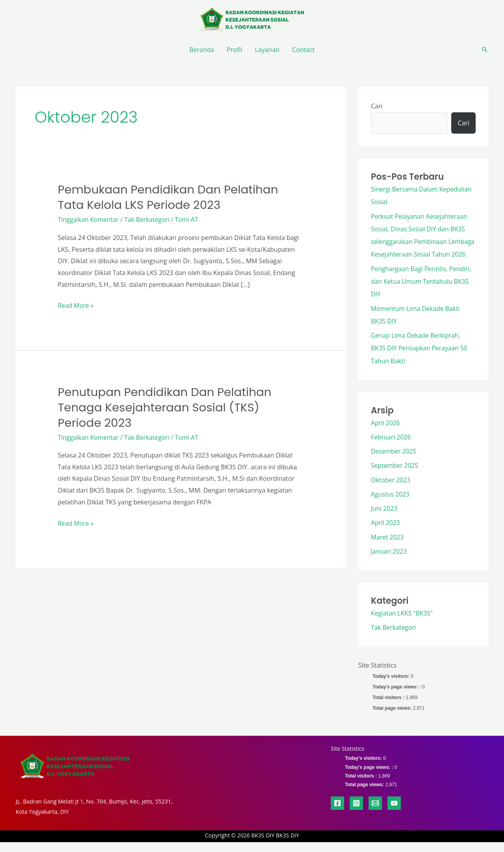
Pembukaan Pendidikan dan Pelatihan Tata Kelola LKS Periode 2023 (170, 197)
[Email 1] (375, 813)
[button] (485, 50)
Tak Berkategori (149, 220)
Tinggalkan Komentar (89, 220)
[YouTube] (394, 813)
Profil (234, 50)
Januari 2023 (389, 562)
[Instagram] (356, 813)
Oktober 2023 (391, 491)
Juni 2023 (384, 519)
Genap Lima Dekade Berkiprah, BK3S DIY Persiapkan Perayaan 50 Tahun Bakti (420, 359)
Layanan (267, 50)
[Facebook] (337, 813)
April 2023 (386, 533)
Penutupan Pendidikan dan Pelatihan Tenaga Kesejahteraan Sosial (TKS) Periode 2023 (167, 407)
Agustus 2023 (391, 505)
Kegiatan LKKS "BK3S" (403, 623)
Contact (303, 50)
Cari (377, 106)
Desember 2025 (394, 462)
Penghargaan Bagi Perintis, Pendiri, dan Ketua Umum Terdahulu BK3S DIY (422, 293)
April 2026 (386, 434)
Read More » (76, 305)
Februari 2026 (391, 448)
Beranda (202, 50)
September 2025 (395, 476)
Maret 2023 (388, 547)
